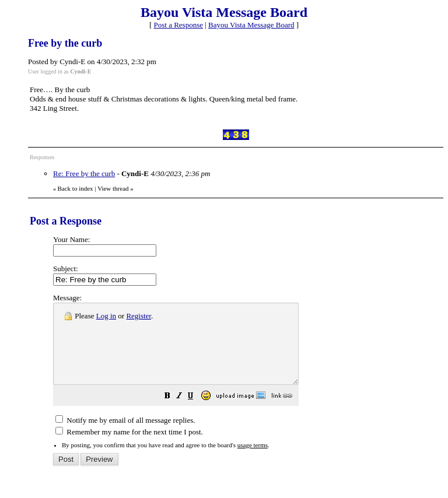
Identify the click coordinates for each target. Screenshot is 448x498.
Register (139, 316)
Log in (106, 316)
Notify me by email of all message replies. (125, 436)
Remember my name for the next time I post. (129, 448)
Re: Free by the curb (84, 173)
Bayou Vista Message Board (251, 25)
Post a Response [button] (179, 25)
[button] (197, 413)
